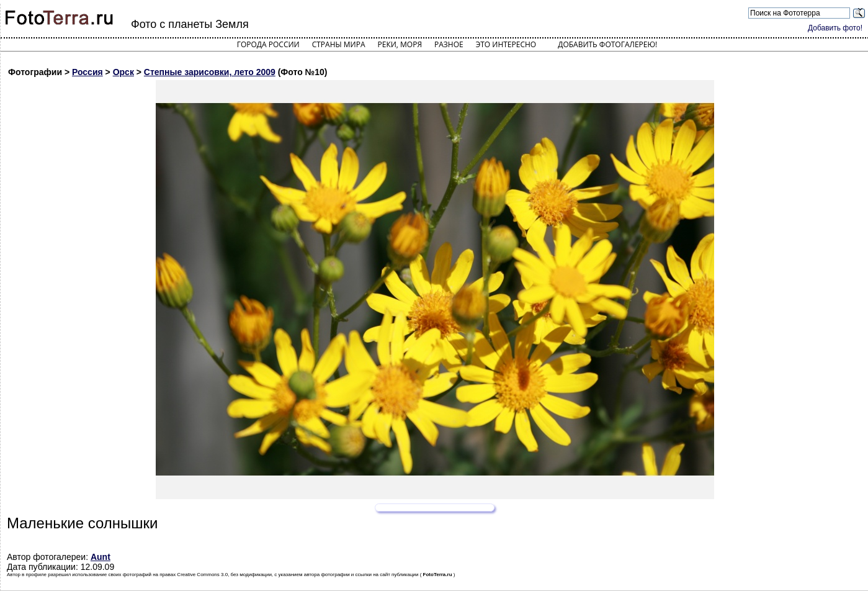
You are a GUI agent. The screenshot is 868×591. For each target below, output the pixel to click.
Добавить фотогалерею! (607, 44)
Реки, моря (400, 44)
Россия (87, 72)
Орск (123, 72)
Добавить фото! (835, 28)
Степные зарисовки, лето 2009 (210, 72)
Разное (449, 44)
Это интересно (506, 44)
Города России (268, 44)
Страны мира (339, 44)
